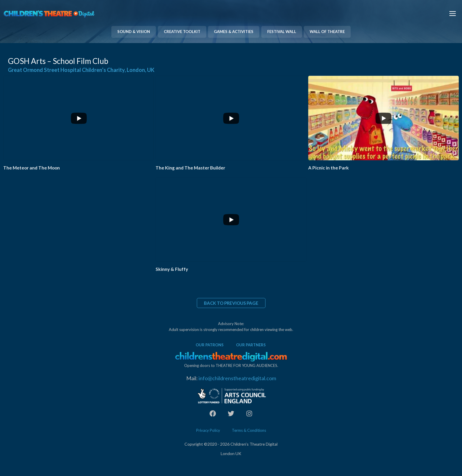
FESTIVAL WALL (282, 32)
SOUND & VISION (134, 32)
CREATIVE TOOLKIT (182, 32)
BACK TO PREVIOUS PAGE (231, 303)
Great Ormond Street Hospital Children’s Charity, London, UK (81, 70)
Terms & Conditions (249, 430)
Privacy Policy (208, 430)
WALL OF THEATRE (327, 32)
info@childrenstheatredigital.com (237, 378)
